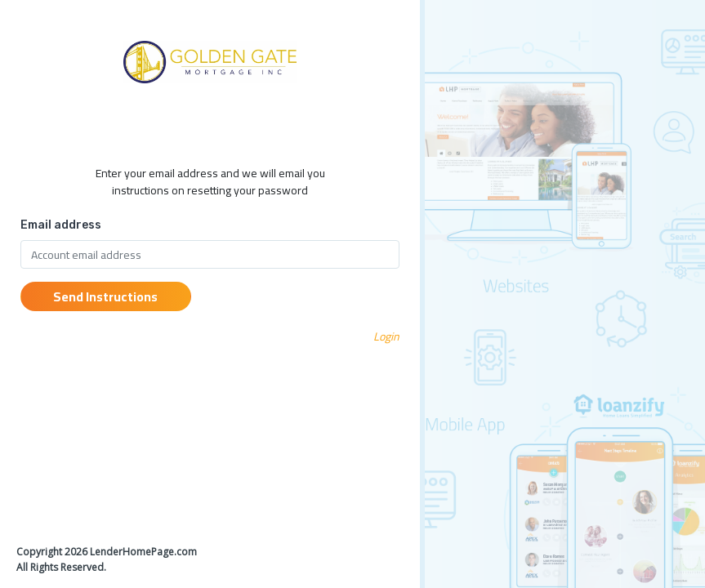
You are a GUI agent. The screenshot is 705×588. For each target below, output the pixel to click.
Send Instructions (105, 296)
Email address (61, 225)
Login (386, 336)
